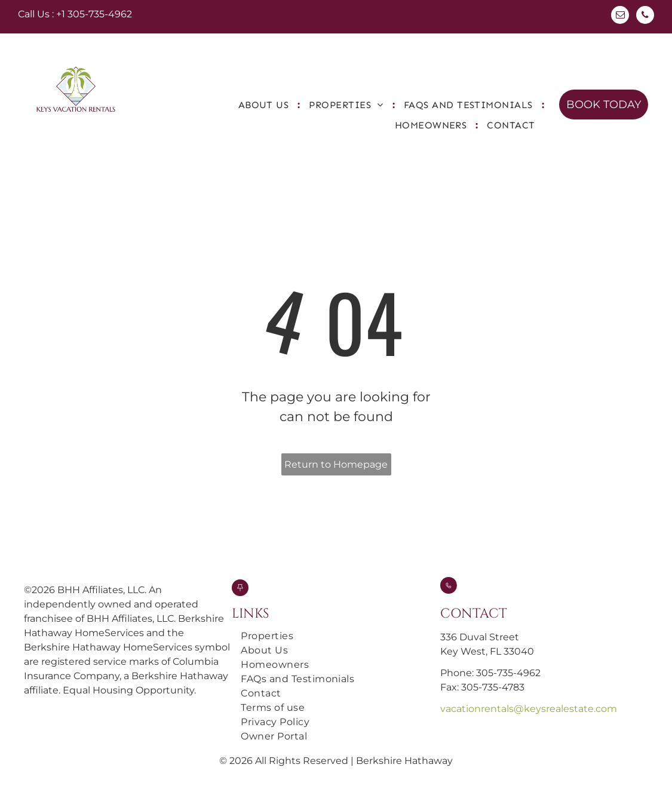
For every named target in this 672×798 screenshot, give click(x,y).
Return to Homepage (336, 464)
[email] (620, 16)
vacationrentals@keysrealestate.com (529, 709)
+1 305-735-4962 (94, 14)
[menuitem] (265, 105)
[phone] (645, 16)
